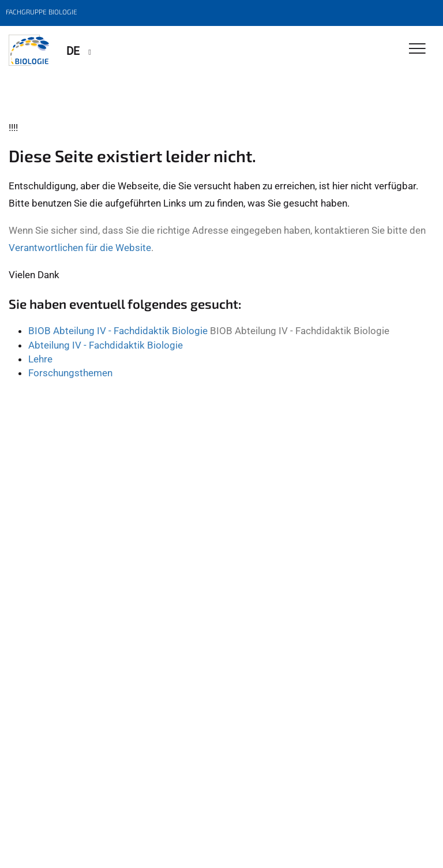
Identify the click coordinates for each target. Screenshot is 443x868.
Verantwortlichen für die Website (80, 248)
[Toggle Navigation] (417, 49)
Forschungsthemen (70, 373)
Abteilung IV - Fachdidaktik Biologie (106, 345)
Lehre (40, 359)
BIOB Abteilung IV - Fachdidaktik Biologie (118, 331)
